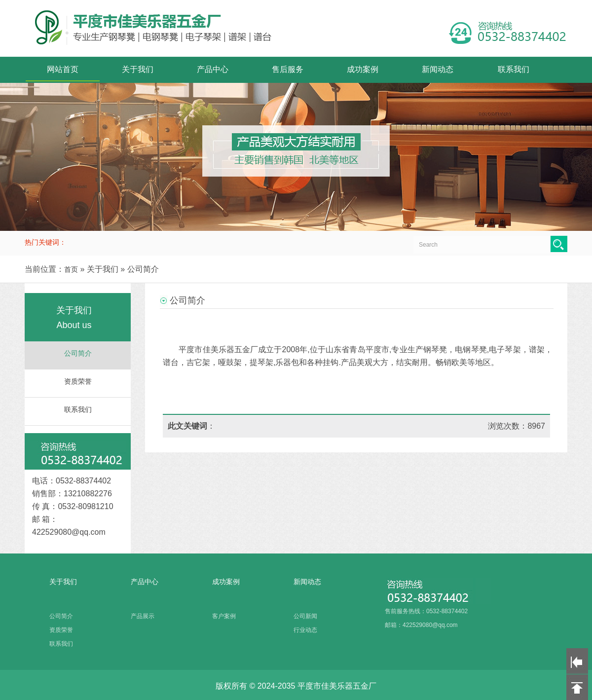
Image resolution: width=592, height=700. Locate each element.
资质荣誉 (78, 382)
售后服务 (288, 69)
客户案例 (224, 616)
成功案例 (363, 69)
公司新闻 (305, 616)
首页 (71, 269)
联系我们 (514, 69)
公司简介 (78, 353)
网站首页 (63, 69)
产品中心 (213, 69)
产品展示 (143, 616)
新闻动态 (438, 69)
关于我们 (138, 69)
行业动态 (305, 630)
